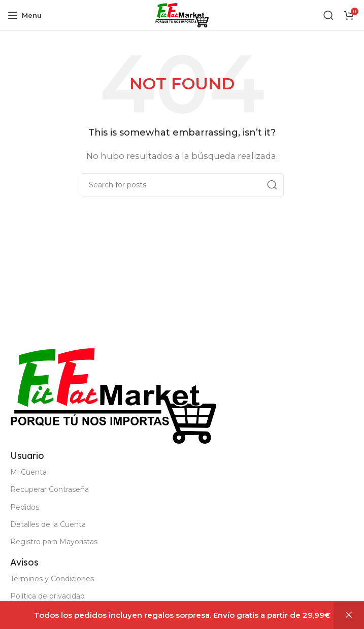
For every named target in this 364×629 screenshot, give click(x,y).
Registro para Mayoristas (54, 542)
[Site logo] (182, 14)
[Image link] (113, 395)
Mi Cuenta (28, 472)
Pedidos (25, 507)
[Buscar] (328, 15)
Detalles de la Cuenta (48, 524)
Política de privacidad (47, 596)
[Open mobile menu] (25, 15)
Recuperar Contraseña (49, 489)
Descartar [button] (349, 615)
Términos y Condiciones (52, 579)
